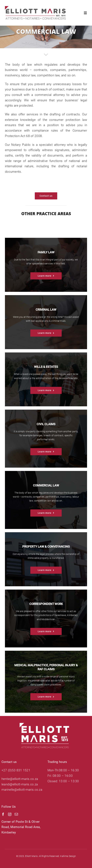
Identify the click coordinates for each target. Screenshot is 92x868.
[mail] (16, 814)
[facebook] (3, 814)
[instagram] (10, 814)
